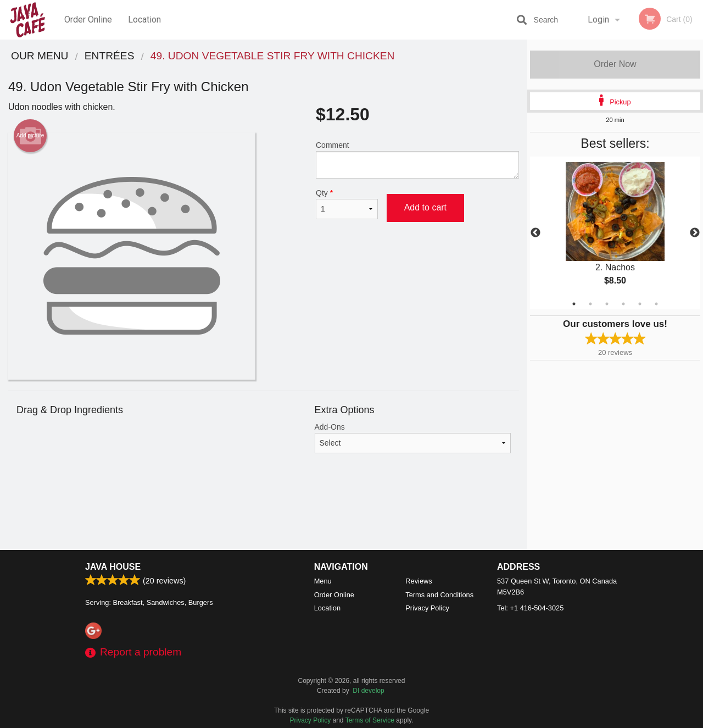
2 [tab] (590, 304)
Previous (535, 233)
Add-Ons (413, 438)
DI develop (368, 691)
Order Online (88, 20)
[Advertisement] (264, 514)
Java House (113, 567)
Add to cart (425, 207)
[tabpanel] (615, 233)
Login (598, 20)
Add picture (30, 136)
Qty (347, 204)
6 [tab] (656, 304)
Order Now (615, 64)
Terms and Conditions (439, 595)
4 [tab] (623, 304)
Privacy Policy (427, 608)
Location (144, 20)
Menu (323, 581)
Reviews (419, 581)
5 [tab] (640, 304)
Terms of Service (370, 720)
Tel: (530, 608)
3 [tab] (607, 304)
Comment (417, 160)
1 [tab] (574, 304)
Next (695, 233)
